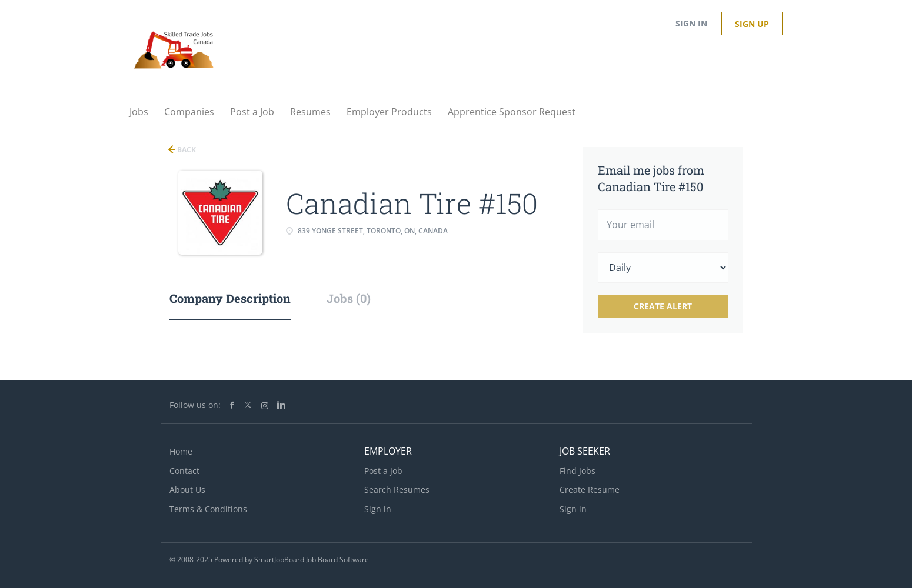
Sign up (752, 24)
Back (186, 150)
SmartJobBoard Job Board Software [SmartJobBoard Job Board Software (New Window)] (312, 559)
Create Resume (590, 490)
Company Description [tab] (230, 298)
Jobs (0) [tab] (349, 298)
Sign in (691, 23)
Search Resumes (397, 490)
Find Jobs (578, 471)
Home (181, 451)
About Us (187, 490)
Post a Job (383, 471)
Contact (184, 471)
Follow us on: (195, 405)
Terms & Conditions (208, 509)
